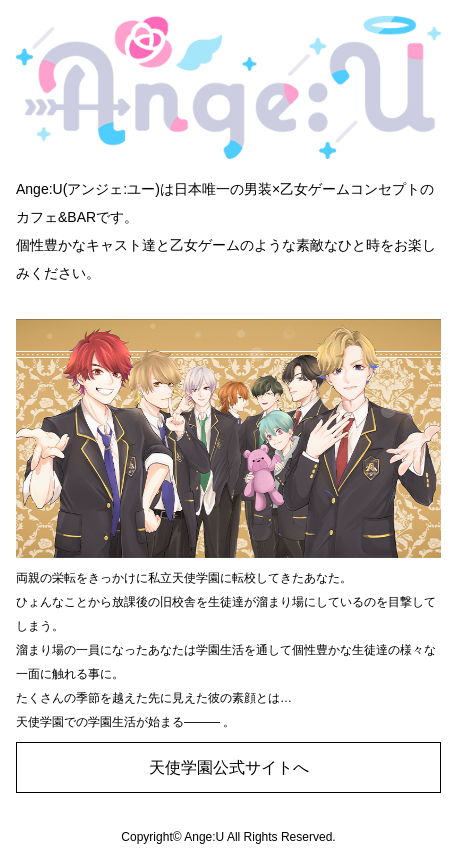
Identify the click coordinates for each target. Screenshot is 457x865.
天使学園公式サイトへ (229, 767)
